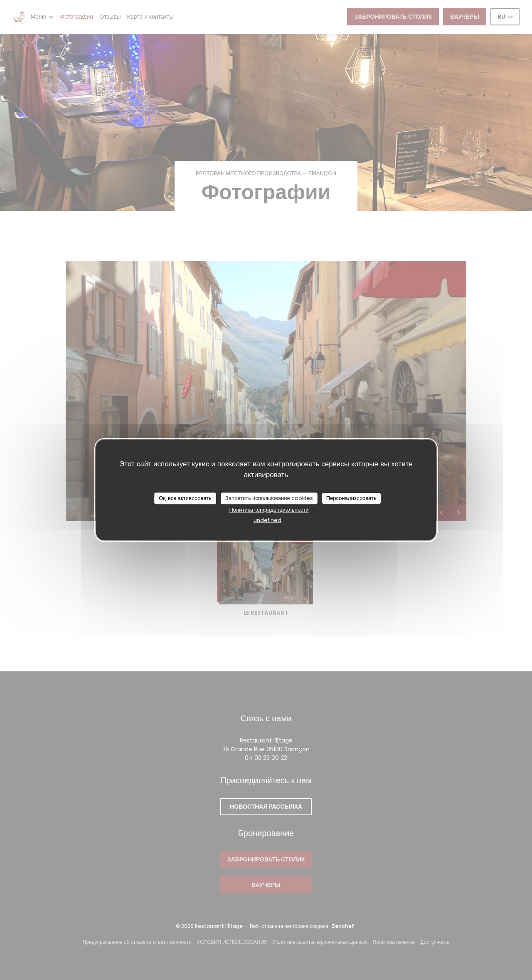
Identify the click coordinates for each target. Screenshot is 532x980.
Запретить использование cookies (269, 498)
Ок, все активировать (185, 498)
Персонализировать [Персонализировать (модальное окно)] (351, 498)
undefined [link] (267, 520)
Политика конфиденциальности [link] (269, 510)
